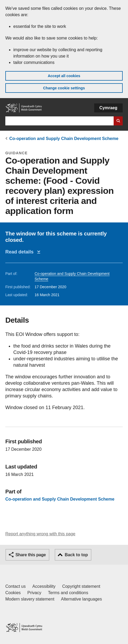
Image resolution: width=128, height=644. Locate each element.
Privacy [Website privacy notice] (34, 593)
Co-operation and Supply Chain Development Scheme (64, 139)
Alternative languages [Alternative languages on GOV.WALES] (81, 599)
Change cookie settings (64, 88)
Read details (21, 252)
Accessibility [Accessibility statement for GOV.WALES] (44, 586)
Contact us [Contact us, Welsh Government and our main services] (15, 586)
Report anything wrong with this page (40, 534)
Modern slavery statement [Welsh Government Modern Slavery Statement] (30, 599)
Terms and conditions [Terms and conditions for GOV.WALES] (68, 593)
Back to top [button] (76, 555)
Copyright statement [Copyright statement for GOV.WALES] (81, 586)
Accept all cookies (64, 76)
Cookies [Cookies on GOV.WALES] (13, 593)
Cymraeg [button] (108, 108)
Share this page (31, 555)
